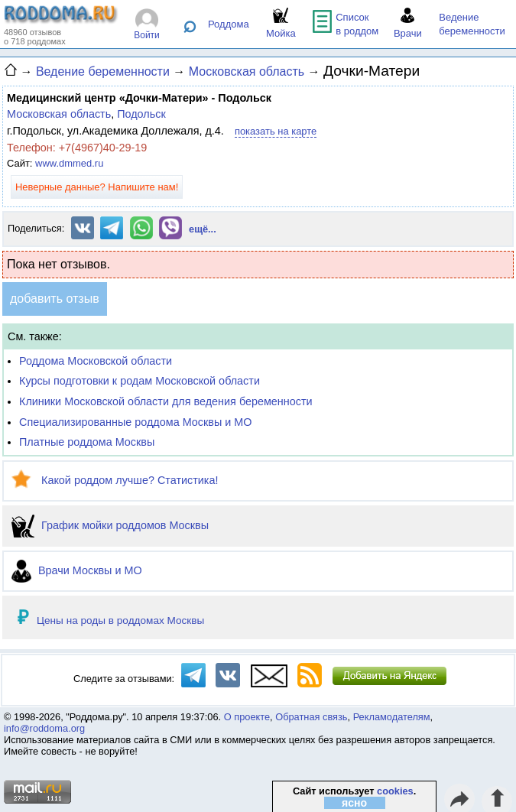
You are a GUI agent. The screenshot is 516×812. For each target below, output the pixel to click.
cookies (395, 791)
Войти (147, 35)
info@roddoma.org (44, 728)
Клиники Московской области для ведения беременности (166, 401)
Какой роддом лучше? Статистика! (115, 480)
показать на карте (276, 131)
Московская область (59, 114)
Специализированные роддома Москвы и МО (136, 422)
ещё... (203, 229)
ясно (354, 803)
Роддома (229, 24)
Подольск (141, 114)
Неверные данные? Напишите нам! (97, 187)
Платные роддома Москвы (87, 442)
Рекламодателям (392, 717)
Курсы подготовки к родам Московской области (140, 381)
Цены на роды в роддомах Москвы (120, 620)
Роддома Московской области (96, 361)
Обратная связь (311, 717)
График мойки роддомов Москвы (110, 525)
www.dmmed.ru (69, 163)
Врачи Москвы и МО (77, 570)
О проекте (247, 717)
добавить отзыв (55, 299)
